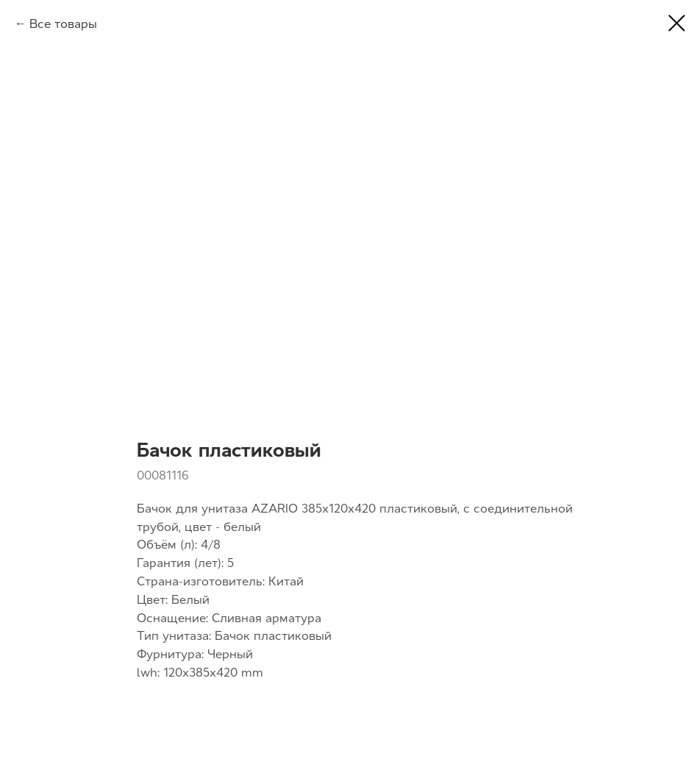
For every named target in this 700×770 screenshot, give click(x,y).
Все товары (63, 24)
